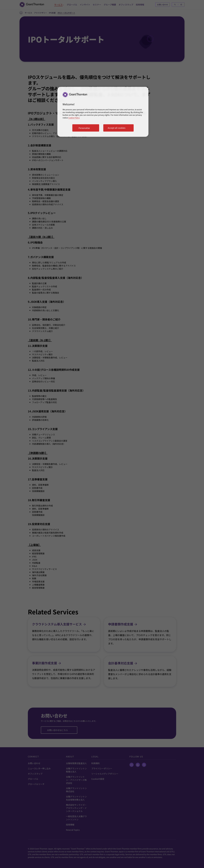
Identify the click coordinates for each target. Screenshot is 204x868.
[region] (103, 112)
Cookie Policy (74, 118)
